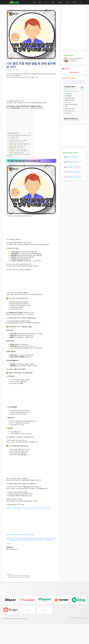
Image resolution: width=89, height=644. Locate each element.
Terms (80, 618)
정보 (41, 2)
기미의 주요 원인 (14, 139)
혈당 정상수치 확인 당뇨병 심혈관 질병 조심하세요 (19, 576)
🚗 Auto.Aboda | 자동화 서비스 (73, 167)
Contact (84, 618)
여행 (69, 2)
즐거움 (62, 2)
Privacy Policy (73, 618)
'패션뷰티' (10, 574)
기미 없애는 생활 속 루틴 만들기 (16, 147)
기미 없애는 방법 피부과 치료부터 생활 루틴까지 (19, 144)
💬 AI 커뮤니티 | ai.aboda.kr (72, 172)
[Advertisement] (31, 90)
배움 (54, 2)
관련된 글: (10, 156)
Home (34, 2)
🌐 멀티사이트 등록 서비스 (71, 157)
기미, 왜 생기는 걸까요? (14, 137)
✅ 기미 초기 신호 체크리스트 (17, 142)
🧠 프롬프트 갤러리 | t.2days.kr (73, 177)
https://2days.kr (24, 619)
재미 (48, 2)
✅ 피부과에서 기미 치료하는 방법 (18, 146)
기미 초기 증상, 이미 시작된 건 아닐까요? (18, 140)
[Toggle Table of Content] (29, 133)
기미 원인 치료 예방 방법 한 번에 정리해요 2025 (19, 135)
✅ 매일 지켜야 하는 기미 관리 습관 (18, 149)
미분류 (76, 2)
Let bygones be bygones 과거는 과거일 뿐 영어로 (19, 577)
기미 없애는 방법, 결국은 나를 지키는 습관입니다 (19, 154)
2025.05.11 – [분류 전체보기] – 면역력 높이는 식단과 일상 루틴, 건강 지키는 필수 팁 (28, 508)
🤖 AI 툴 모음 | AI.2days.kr (71, 162)
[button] (81, 2)
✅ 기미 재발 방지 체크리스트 (17, 152)
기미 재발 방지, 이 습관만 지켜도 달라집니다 (18, 151)
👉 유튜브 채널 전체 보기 (74, 72)
